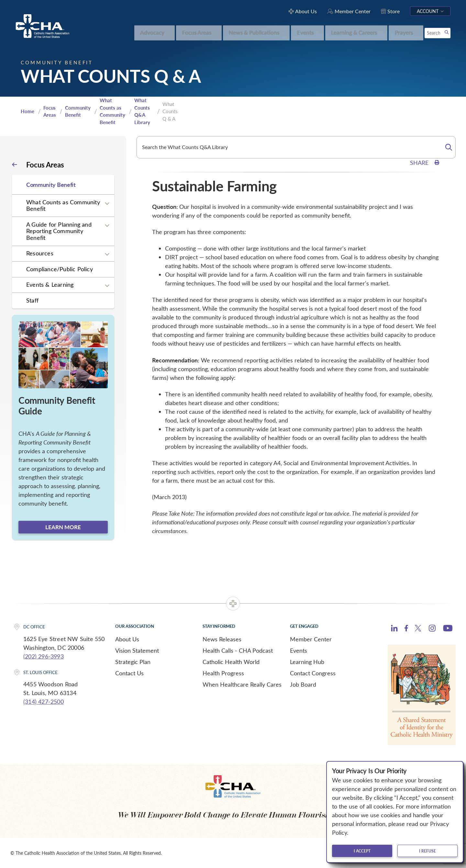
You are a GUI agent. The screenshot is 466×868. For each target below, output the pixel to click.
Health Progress (223, 673)
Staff (32, 300)
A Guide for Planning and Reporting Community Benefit (59, 231)
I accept (362, 851)
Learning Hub (307, 662)
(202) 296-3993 (44, 656)
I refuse (427, 851)
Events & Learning (50, 284)
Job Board (303, 684)
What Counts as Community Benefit (112, 111)
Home (28, 111)
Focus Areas (50, 111)
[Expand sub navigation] (107, 203)
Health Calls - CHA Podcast (238, 650)
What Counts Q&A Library (142, 111)
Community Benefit (78, 111)
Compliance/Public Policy (60, 269)
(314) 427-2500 (44, 702)
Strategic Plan (133, 662)
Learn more (63, 527)
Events (299, 650)
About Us (127, 639)
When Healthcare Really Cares (242, 684)
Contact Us (129, 673)
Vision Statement (137, 650)
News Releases (222, 639)
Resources (40, 253)
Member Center (311, 639)
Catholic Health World (231, 662)
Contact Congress (313, 673)
